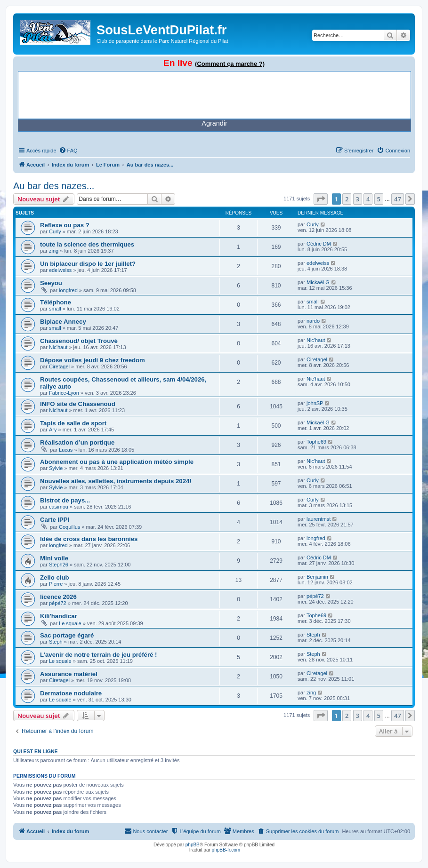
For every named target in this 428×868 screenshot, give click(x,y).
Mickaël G (318, 282)
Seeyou (51, 283)
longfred (68, 290)
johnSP (315, 403)
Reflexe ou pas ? (65, 225)
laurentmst (319, 519)
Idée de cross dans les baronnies (89, 539)
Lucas (66, 450)
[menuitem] (68, 151)
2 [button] (347, 199)
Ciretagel (59, 366)
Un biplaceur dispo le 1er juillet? (88, 264)
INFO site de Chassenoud (78, 404)
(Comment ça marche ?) (230, 64)
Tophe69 (316, 442)
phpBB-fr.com (226, 850)
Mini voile (54, 558)
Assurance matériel (69, 674)
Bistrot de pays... (65, 500)
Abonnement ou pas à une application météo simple (117, 462)
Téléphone (56, 302)
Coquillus (69, 527)
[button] (321, 199)
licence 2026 (58, 597)
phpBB (193, 845)
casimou (59, 507)
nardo (313, 321)
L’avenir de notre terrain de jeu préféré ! (98, 655)
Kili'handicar (59, 616)
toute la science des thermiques (87, 244)
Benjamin (317, 577)
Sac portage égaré (67, 635)
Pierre (56, 584)
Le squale (70, 623)
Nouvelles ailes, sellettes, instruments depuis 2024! (116, 481)
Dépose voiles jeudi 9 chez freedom (93, 360)
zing (54, 251)
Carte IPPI (55, 520)
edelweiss (60, 270)
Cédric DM (319, 244)
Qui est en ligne (36, 751)
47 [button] (398, 199)
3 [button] (358, 199)
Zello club (55, 577)
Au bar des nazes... (54, 186)
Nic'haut (58, 347)
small (55, 309)
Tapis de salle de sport (73, 423)
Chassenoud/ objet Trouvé (79, 341)
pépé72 (58, 603)
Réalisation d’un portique (77, 442)
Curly (55, 231)
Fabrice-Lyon (64, 393)
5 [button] (379, 199)
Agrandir (214, 123)
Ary (53, 430)
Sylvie (56, 468)
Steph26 (59, 565)
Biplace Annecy (63, 322)
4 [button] (368, 199)
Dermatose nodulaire (71, 693)
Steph (56, 642)
